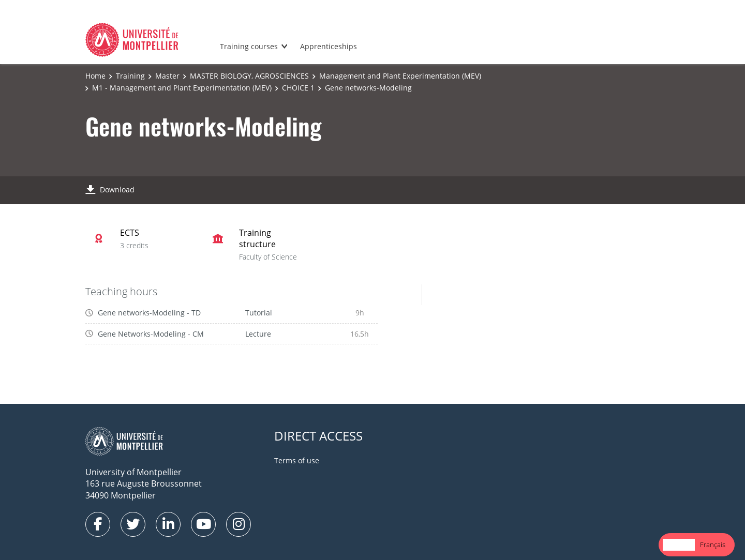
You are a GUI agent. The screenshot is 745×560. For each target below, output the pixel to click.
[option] (713, 545)
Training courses (249, 46)
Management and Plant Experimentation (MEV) (400, 76)
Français (713, 544)
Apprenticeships (329, 46)
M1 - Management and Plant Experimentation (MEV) (182, 88)
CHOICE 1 (298, 88)
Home (95, 76)
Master (167, 76)
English (679, 544)
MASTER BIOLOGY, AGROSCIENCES (249, 76)
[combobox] (679, 545)
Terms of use (297, 460)
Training (130, 76)
